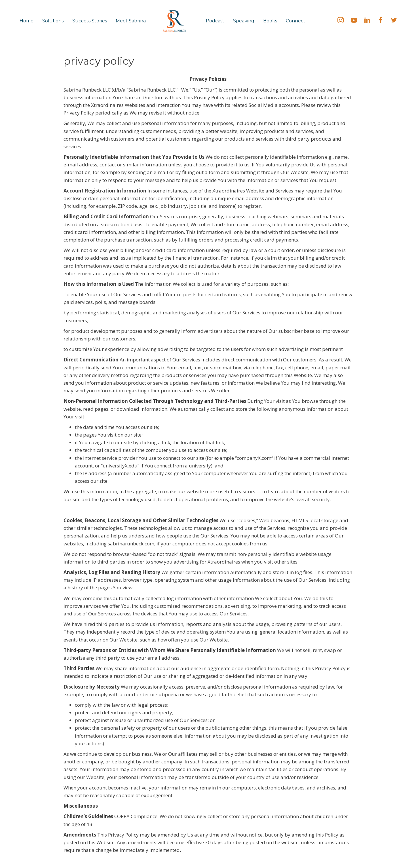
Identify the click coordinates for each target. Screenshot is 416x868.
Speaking (244, 21)
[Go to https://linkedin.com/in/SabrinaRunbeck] (367, 21)
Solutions (53, 21)
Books (270, 21)
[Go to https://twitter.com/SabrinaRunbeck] (394, 21)
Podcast (215, 21)
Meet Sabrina (131, 21)
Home (27, 21)
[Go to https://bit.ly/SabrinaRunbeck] (354, 21)
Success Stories (90, 21)
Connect (296, 21)
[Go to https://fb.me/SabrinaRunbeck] (381, 21)
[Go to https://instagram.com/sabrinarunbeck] (341, 21)
